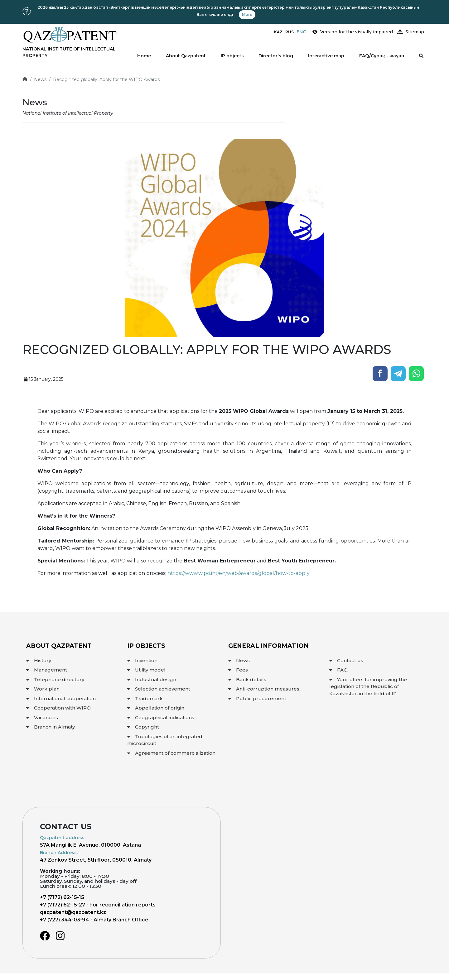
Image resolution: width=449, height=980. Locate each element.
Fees (238, 670)
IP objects (232, 56)
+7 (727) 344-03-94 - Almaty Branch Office (94, 920)
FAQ (338, 670)
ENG (302, 32)
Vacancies (42, 717)
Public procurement (257, 698)
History (39, 660)
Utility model (146, 670)
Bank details (247, 679)
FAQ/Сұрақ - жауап (382, 56)
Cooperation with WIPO (58, 708)
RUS (290, 32)
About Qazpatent (186, 56)
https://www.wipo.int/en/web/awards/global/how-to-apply (239, 573)
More (247, 14)
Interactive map (326, 56)
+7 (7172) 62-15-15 (62, 897)
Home (144, 56)
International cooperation (61, 698)
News (40, 79)
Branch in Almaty (51, 727)
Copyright (143, 727)
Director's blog (276, 56)
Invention (142, 660)
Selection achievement (159, 689)
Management (47, 670)
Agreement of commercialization (171, 753)
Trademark (145, 698)
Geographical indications (161, 717)
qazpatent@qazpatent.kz (73, 912)
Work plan (43, 689)
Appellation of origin (156, 708)
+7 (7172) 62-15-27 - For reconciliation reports (98, 905)
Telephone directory (55, 679)
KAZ (278, 32)
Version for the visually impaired (353, 32)
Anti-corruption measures (264, 689)
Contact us (346, 660)
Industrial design (152, 679)
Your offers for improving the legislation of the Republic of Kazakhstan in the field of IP (368, 686)
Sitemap (411, 32)
